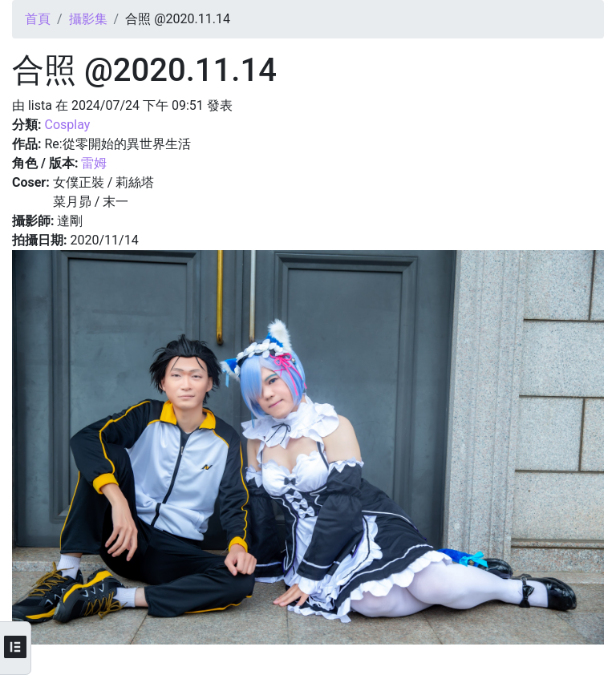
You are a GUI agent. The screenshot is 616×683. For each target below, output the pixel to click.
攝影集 (88, 19)
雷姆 (94, 163)
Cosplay (67, 125)
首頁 (38, 19)
